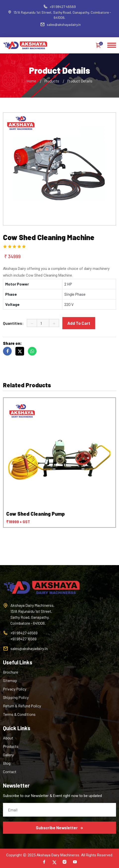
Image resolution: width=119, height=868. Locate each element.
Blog (7, 763)
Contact (10, 772)
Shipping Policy (16, 697)
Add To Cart (79, 323)
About (8, 738)
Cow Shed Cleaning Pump (36, 514)
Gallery (8, 755)
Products (52, 81)
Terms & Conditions (19, 714)
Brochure (11, 672)
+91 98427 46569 (59, 7)
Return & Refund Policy (22, 706)
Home (31, 81)
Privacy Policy (15, 689)
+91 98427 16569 (23, 639)
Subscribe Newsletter (59, 828)
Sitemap (10, 680)
